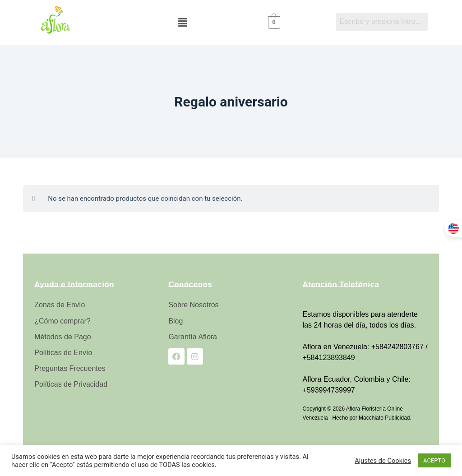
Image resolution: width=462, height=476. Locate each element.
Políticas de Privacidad (71, 384)
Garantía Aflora (193, 337)
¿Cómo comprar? (62, 321)
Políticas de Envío (63, 353)
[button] (182, 23)
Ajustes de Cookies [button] (383, 461)
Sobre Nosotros (193, 305)
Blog (176, 321)
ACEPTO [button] (434, 460)
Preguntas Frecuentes (70, 368)
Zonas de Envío (60, 305)
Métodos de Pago (62, 337)
